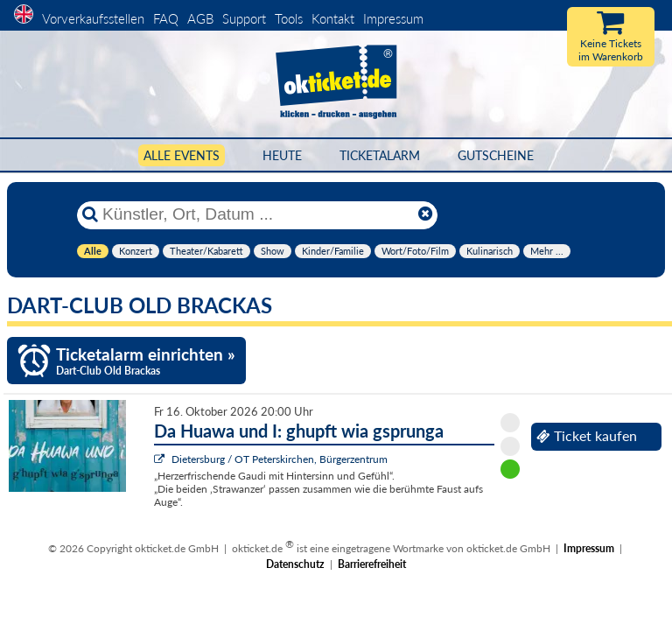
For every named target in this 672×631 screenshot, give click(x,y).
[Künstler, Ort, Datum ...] (256, 214)
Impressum (393, 18)
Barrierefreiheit (372, 564)
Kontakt (333, 18)
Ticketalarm (380, 155)
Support (244, 18)
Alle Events (182, 155)
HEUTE (282, 155)
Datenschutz (295, 564)
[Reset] (425, 214)
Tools (289, 18)
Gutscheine (496, 155)
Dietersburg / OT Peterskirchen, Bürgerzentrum (280, 459)
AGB (200, 18)
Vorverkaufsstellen (93, 18)
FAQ (166, 18)
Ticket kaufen (587, 436)
